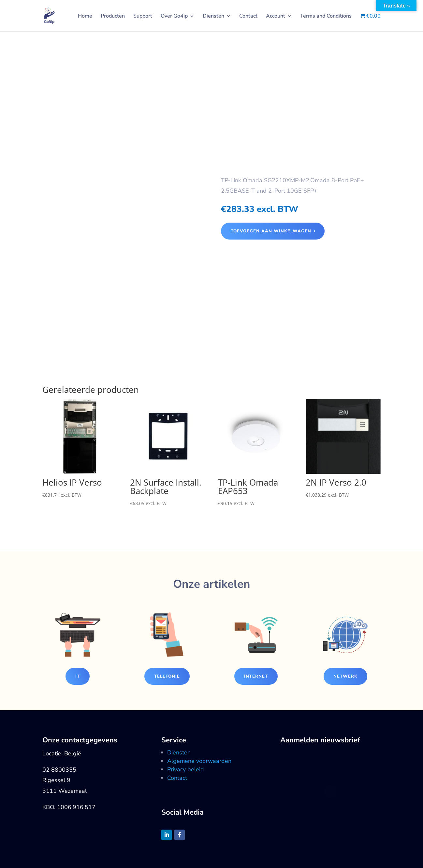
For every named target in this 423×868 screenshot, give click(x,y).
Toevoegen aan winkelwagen (271, 231)
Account (276, 17)
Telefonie (167, 676)
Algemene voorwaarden (199, 761)
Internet (256, 676)
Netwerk (345, 676)
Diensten (213, 17)
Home (85, 17)
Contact (248, 17)
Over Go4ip (174, 17)
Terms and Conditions (326, 17)
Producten (113, 17)
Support (143, 17)
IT (78, 676)
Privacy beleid (186, 769)
